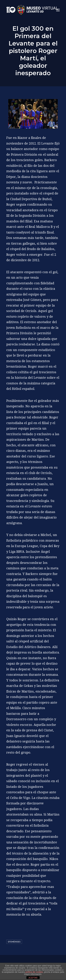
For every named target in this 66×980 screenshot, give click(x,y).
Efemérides (14, 942)
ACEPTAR (33, 978)
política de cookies (34, 972)
